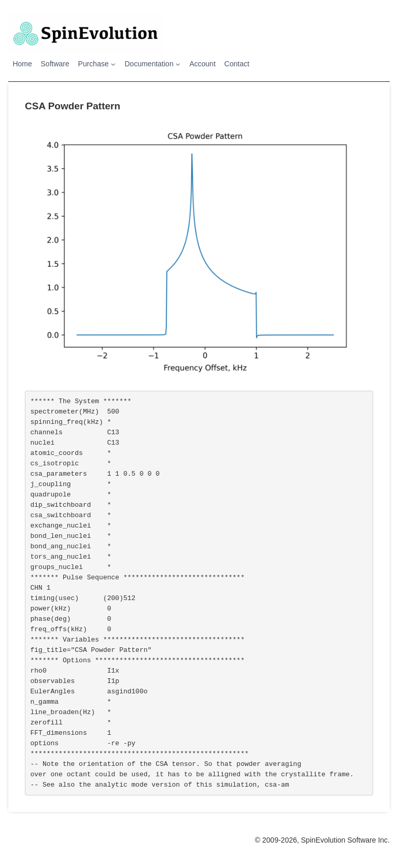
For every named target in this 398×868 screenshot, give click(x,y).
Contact (237, 64)
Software (55, 64)
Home (22, 64)
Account (202, 64)
